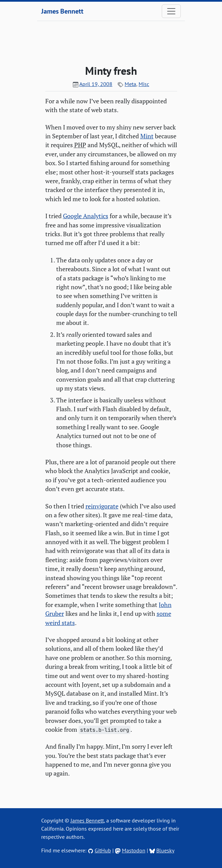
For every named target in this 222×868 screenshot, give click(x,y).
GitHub (103, 850)
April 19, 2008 (96, 84)
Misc (144, 84)
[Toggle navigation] (171, 11)
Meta (130, 84)
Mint (147, 136)
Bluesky (165, 850)
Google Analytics (86, 216)
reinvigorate (102, 506)
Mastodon (134, 850)
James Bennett (62, 11)
